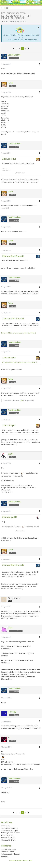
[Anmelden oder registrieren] (33, 3)
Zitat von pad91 (10, 517)
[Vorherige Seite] (14, 48)
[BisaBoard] (5, 3)
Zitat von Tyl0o (9, 159)
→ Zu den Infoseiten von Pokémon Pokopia (21, 40)
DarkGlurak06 (9, 21)
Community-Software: (21, 860)
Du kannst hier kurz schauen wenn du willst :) (18, 333)
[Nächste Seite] (28, 48)
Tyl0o (21, 400)
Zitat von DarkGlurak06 (13, 256)
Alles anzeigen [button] (20, 173)
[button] (39, 3)
